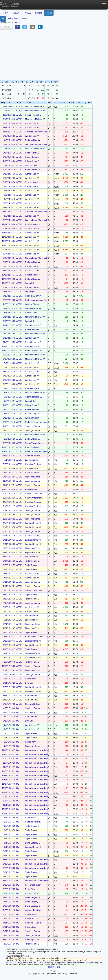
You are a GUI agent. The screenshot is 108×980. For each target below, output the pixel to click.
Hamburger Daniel (33, 923)
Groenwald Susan (33, 653)
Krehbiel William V (33, 296)
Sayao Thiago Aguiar (34, 443)
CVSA (28, 13)
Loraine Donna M (33, 523)
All (3, 19)
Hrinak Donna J (32, 153)
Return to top (54, 967)
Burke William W (33, 140)
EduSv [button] (17, 13)
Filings (49, 13)
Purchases (13, 19)
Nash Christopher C (34, 494)
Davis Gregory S (33, 843)
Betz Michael (31, 165)
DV (18, 708)
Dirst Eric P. (30, 683)
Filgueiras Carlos (33, 477)
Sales (24, 19)
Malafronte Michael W (35, 106)
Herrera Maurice (32, 182)
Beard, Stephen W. (34, 351)
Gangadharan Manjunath (36, 132)
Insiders (38, 13)
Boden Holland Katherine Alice (39, 422)
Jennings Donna (32, 426)
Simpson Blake (32, 228)
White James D (32, 418)
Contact (54, 971)
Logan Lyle (30, 283)
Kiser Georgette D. (33, 325)
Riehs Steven (31, 818)
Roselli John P (32, 679)
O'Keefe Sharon (32, 304)
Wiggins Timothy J (33, 910)
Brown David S (32, 914)
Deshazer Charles (33, 308)
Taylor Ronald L (32, 561)
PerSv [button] (6, 13)
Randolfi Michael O (34, 447)
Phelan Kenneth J (33, 115)
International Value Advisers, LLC (40, 750)
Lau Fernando (31, 460)
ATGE (19, 115)
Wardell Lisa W (32, 123)
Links (7, 27)
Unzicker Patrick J (33, 456)
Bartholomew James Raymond (39, 300)
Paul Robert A (31, 696)
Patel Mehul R (31, 489)
